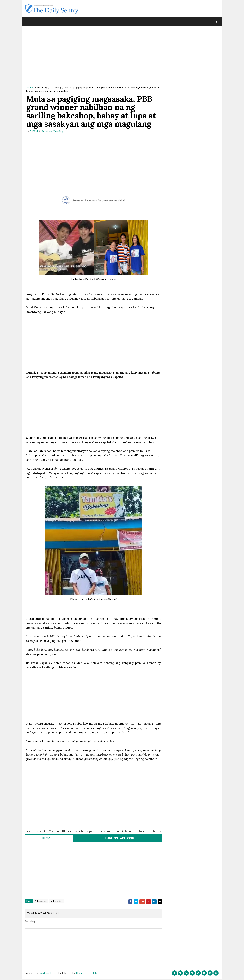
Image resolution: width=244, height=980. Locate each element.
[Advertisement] (92, 57)
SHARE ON (116, 855)
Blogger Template (87, 974)
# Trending (57, 918)
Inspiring (42, 88)
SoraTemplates (47, 974)
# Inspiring (41, 918)
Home (30, 88)
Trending (56, 88)
